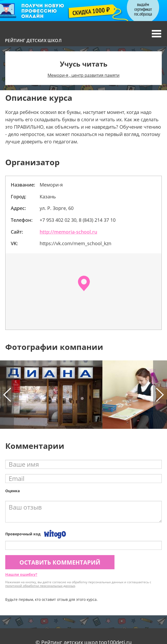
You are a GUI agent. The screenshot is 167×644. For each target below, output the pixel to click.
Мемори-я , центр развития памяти (83, 75)
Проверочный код (23, 534)
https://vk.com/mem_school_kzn (75, 243)
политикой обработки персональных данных (40, 586)
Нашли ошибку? (21, 574)
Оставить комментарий (60, 562)
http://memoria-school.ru (68, 232)
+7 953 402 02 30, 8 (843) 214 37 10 (78, 220)
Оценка (12, 491)
